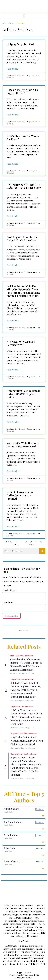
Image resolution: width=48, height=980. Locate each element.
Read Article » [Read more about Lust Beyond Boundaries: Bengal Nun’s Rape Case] (13, 265)
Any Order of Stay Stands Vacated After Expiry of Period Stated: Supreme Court (27, 741)
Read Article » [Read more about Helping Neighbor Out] (13, 69)
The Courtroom (26, 656)
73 (31, 541)
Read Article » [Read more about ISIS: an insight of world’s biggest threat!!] (13, 115)
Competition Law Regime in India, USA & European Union (24, 394)
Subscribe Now (12, 616)
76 (15, 544)
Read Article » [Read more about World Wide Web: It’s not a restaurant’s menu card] (13, 471)
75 (41, 541)
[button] (24, 15)
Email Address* (10, 590)
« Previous (9, 541)
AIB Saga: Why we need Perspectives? (21, 343)
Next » (31, 544)
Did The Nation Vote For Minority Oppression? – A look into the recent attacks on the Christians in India (23, 291)
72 (26, 541)
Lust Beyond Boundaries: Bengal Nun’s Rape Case (22, 239)
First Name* (8, 602)
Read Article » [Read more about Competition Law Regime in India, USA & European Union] (13, 422)
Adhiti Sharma (12, 809)
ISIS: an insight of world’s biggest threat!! (22, 91)
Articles (12, 23)
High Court (15, 656)
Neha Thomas (11, 835)
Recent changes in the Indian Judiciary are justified (20, 495)
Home (5, 23)
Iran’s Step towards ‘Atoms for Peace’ (23, 137)
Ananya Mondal (12, 861)
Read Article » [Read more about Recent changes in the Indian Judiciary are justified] (13, 526)
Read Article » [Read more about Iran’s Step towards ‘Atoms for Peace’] (13, 164)
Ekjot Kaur (10, 848)
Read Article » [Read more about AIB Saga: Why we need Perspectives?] (13, 370)
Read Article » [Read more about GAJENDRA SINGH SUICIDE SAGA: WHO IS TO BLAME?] (13, 216)
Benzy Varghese (18, 673)
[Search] (42, 551)
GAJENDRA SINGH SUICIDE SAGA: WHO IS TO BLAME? (24, 186)
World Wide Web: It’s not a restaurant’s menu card (23, 445)
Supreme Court (17, 734)
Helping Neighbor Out (20, 44)
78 (25, 544)
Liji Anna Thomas (13, 822)
